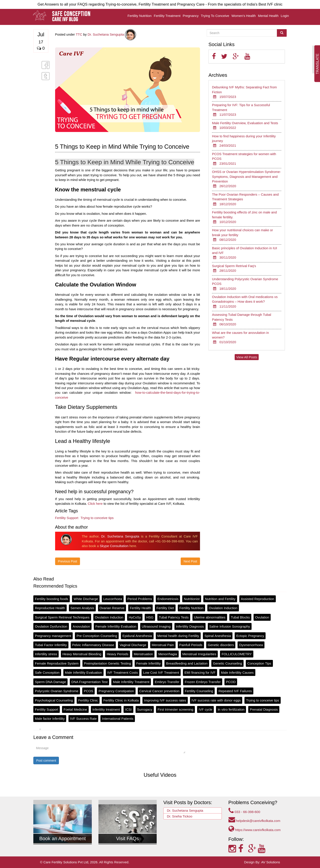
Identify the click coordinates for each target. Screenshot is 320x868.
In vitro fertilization (231, 709)
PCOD (231, 682)
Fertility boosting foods (52, 599)
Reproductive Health (50, 608)
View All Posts (247, 357)
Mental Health (268, 16)
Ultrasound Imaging (156, 626)
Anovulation (81, 626)
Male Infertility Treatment (131, 682)
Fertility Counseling (199, 691)
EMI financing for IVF (200, 672)
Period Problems (140, 599)
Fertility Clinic (88, 700)
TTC (79, 34)
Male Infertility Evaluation (83, 672)
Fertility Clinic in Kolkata (121, 700)
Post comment (46, 761)
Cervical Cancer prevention (159, 691)
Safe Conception (47, 672)
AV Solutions (271, 862)
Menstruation (143, 654)
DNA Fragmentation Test (89, 682)
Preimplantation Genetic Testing (108, 663)
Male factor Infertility (50, 719)
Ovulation (262, 617)
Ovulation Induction (223, 608)
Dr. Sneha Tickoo (180, 816)
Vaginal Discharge (133, 645)
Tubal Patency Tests (174, 617)
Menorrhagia (168, 654)
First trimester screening (175, 709)
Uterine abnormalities (210, 617)
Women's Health (243, 16)
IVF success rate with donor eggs (216, 700)
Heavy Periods (118, 654)
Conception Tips (259, 663)
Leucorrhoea (113, 599)
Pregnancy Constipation (116, 691)
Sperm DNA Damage (50, 682)
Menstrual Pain (163, 645)
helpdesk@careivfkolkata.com (254, 821)
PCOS (89, 691)
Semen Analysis (82, 608)
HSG (150, 617)
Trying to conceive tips (97, 518)
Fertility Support (67, 518)
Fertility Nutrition (140, 16)
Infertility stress (46, 654)
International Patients (118, 719)
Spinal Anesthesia (218, 636)
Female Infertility (148, 663)
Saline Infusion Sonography (230, 626)
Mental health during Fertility (178, 636)
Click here (95, 504)
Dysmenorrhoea (251, 645)
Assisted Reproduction (258, 599)
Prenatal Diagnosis (264, 709)
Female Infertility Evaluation (116, 626)
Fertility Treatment (167, 16)
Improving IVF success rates (165, 700)
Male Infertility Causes (237, 672)
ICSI (128, 709)
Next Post (190, 561)
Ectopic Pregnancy (250, 636)
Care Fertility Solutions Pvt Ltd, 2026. (71, 862)
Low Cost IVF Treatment (161, 672)
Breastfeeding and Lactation (187, 663)
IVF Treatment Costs (123, 672)
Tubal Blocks (240, 617)
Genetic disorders (221, 645)
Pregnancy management (53, 636)
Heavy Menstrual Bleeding (82, 654)
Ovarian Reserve (112, 608)
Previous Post (68, 561)
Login (285, 16)
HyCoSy (135, 617)
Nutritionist (192, 599)
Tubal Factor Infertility (51, 645)
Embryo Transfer (167, 682)
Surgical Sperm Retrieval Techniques (62, 617)
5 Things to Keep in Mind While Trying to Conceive (122, 147)
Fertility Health (140, 608)
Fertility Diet (165, 608)
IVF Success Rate (83, 719)
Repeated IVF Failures (235, 691)
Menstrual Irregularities (199, 654)
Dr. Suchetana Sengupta (112, 34)
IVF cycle (206, 709)
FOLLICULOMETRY (237, 654)
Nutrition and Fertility (220, 599)
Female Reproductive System (57, 663)
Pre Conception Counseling (97, 636)
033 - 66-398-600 (244, 812)
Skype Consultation (114, 546)
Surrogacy (145, 709)
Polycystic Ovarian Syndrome (57, 691)
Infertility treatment (106, 709)
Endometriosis (168, 599)
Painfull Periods (191, 645)
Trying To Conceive (215, 16)
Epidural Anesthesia (137, 636)
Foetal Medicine (75, 709)
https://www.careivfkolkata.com (255, 830)
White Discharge (86, 599)
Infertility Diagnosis (190, 626)
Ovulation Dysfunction (51, 626)
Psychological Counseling (54, 700)
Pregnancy (191, 16)
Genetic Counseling (227, 663)
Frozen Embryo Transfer (203, 682)
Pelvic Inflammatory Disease (93, 645)
